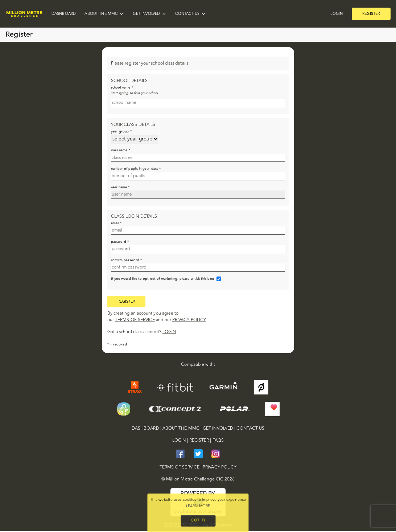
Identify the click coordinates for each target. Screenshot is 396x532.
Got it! (198, 520)
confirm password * (126, 260)
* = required (117, 345)
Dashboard (64, 14)
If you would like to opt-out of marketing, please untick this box (162, 279)
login (169, 333)
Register (371, 14)
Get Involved (146, 14)
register (127, 302)
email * (116, 223)
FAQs (218, 441)
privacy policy (189, 321)
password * (120, 242)
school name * (122, 87)
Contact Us (187, 14)
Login (337, 14)
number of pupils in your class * (136, 169)
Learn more (198, 505)
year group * (121, 131)
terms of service (135, 321)
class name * (121, 150)
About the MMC (101, 14)
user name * (120, 187)
